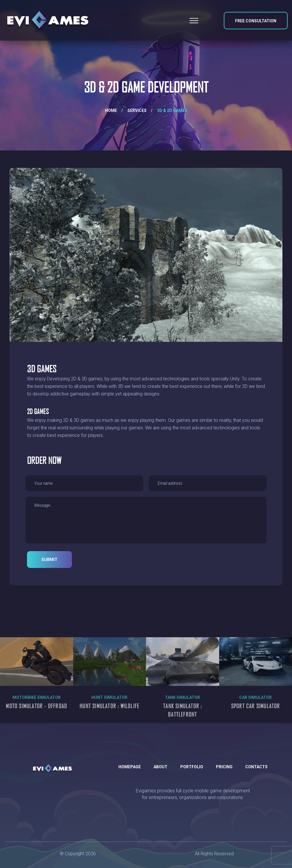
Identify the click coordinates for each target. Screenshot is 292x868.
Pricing (224, 767)
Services (137, 110)
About (161, 767)
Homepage (130, 767)
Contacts (256, 767)
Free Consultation (256, 21)
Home (111, 110)
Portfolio (192, 767)
